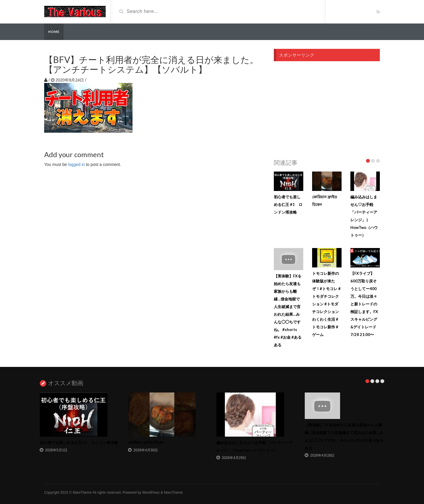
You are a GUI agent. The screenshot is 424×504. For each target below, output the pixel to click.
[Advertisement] (327, 108)
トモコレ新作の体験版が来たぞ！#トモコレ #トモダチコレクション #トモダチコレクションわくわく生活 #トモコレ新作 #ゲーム (326, 304)
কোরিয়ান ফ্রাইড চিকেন (146, 443)
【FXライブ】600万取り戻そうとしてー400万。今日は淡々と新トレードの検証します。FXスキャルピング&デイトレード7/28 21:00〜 (364, 304)
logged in (76, 164)
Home (54, 32)
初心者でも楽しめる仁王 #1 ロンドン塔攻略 (288, 204)
